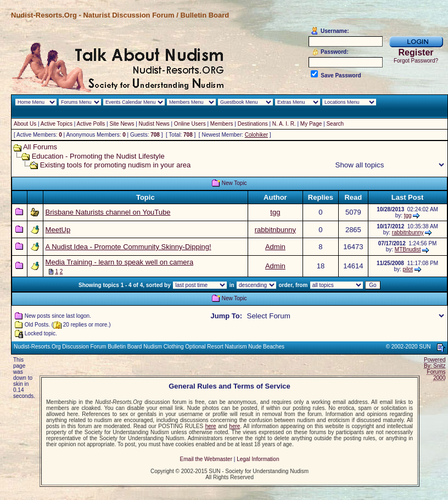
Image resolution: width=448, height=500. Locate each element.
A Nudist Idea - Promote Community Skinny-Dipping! (128, 247)
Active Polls (91, 124)
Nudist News (154, 124)
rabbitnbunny (275, 230)
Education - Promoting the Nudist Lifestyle (98, 156)
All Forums (40, 147)
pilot (408, 269)
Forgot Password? (416, 61)
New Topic (234, 183)
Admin (275, 247)
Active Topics (57, 124)
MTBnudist (408, 249)
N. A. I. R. (284, 124)
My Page (311, 124)
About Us (25, 124)
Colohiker (256, 135)
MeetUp (58, 230)
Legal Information (258, 459)
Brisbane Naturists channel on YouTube (108, 212)
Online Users (190, 124)
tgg (275, 212)
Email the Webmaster (206, 459)
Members (222, 124)
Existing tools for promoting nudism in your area (116, 165)
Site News (122, 124)
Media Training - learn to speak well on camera (120, 262)
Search (335, 124)
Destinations (253, 124)
